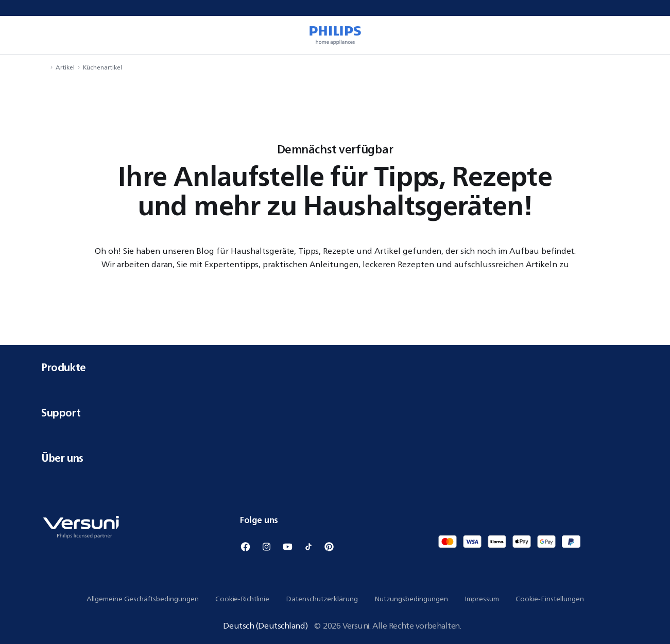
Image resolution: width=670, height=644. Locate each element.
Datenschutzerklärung (322, 599)
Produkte (335, 367)
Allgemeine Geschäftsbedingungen (143, 599)
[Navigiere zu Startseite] (44, 67)
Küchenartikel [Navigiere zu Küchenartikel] (102, 67)
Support (335, 413)
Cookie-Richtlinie (242, 599)
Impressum (482, 599)
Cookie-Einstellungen (550, 599)
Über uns (335, 458)
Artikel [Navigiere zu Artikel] (65, 67)
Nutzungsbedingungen (411, 599)
